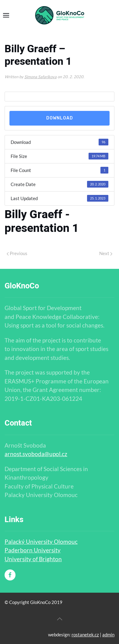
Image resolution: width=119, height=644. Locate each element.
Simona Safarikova (40, 77)
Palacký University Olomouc (41, 542)
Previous (17, 253)
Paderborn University (33, 550)
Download (60, 118)
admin (108, 635)
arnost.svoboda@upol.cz (36, 454)
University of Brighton (33, 559)
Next (106, 253)
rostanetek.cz (85, 635)
